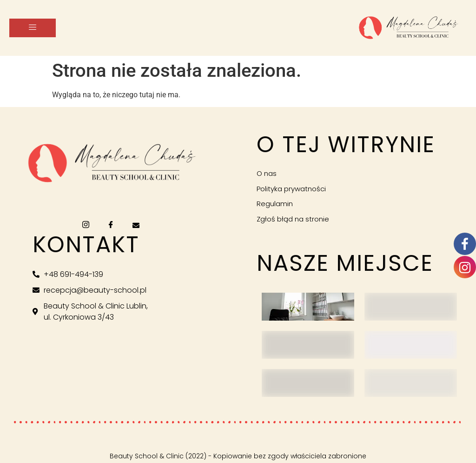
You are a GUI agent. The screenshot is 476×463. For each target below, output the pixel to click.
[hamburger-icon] (33, 28)
